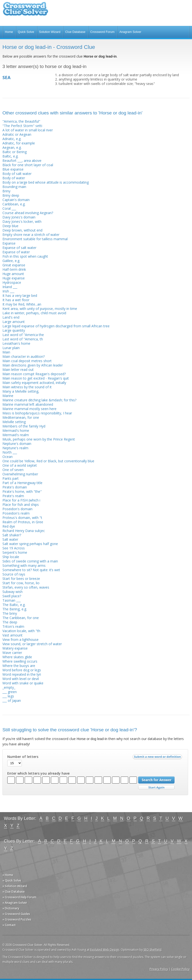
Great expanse (14, 265)
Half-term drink (14, 269)
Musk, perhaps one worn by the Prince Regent (39, 439)
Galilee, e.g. (11, 261)
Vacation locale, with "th (21, 631)
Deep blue (10, 226)
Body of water (14, 178)
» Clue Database (14, 892)
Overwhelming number (20, 474)
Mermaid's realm (16, 435)
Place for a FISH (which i (21, 500)
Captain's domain (16, 200)
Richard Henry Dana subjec (24, 531)
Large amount (14, 322)
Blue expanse (13, 169)
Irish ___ (8, 291)
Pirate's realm (13, 496)
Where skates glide (17, 657)
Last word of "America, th (23, 339)
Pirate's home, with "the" (22, 491)
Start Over (156, 788)
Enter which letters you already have (38, 773)
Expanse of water (16, 252)
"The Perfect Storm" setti (22, 126)
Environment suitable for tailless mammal (35, 239)
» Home (8, 875)
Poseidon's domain (17, 509)
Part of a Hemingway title (22, 483)
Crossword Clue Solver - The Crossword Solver (25, 11)
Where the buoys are (19, 666)
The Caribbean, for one (21, 618)
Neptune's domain (17, 444)
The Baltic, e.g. (14, 605)
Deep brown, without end (22, 230)
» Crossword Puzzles (17, 919)
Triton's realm (13, 626)
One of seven (13, 470)
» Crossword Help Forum (19, 897)
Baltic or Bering (15, 152)
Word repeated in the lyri (22, 674)
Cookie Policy (180, 969)
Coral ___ (9, 208)
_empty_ (9, 687)
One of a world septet (20, 465)
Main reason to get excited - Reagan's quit (36, 378)
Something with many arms (24, 565)
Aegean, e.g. (12, 147)
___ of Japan (12, 700)
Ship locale (11, 557)
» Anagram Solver (15, 903)
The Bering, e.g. (15, 609)
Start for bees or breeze (21, 579)
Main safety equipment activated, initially (34, 383)
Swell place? (12, 596)
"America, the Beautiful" (21, 121)
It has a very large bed (20, 295)
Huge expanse (14, 278)
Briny (6, 191)
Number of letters (23, 757)
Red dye (9, 526)
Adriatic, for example (19, 143)
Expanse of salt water (19, 248)
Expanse (9, 243)
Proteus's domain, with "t (22, 518)
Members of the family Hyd (24, 426)
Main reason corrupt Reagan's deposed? (34, 374)
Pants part (11, 478)
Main (6, 352)
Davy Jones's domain (19, 217)
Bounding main (14, 187)
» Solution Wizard (15, 886)
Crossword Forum (102, 32)
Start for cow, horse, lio (21, 583)
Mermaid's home (16, 430)
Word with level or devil (21, 679)
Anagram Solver (130, 32)
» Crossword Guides (16, 914)
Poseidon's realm (16, 513)
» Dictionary (11, 908)
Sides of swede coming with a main (30, 561)
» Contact (9, 925)
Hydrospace (12, 282)
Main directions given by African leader (33, 365)
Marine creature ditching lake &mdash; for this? (39, 400)
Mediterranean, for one (21, 417)
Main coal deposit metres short (27, 361)
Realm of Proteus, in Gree (23, 522)
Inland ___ (10, 287)
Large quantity (14, 330)
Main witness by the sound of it (27, 387)
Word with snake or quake (23, 683)
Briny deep (11, 195)
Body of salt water (17, 174)
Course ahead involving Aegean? (28, 213)
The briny (10, 613)
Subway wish (12, 592)
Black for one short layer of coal (28, 165)
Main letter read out (18, 370)
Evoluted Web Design (105, 950)
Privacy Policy (159, 969)
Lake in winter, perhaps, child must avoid (34, 313)
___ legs (8, 696)
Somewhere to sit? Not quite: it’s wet (31, 570)
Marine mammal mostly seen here (29, 409)
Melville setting (14, 422)
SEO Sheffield (152, 950)
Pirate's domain (15, 487)
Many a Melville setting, (21, 391)
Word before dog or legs (22, 670)
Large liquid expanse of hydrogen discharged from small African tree (56, 326)
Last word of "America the (23, 335)
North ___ (10, 452)
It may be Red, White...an (22, 304)
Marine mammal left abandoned (28, 404)
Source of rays (14, 574)
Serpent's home (15, 552)
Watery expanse (15, 648)
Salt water (10, 539)
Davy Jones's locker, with (22, 221)
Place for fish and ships (21, 505)
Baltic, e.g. (10, 156)
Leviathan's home (16, 343)
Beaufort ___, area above (22, 161)
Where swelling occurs (20, 661)
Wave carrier (12, 653)
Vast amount (12, 635)
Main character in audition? (24, 356)
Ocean (8, 457)
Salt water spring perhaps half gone (30, 544)
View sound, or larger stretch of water (32, 644)
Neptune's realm (15, 448)
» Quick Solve (12, 880)
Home (9, 32)
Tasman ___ (12, 600)
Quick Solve (26, 32)
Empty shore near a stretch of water (31, 235)
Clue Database (75, 32)
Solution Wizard (50, 32)
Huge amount (13, 274)
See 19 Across (14, 548)
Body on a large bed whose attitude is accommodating (46, 182)
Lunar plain (11, 348)
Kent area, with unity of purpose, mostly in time (40, 309)
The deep (10, 622)
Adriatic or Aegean (17, 134)
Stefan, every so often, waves (26, 587)
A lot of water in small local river (28, 130)
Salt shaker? (12, 535)
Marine (8, 396)
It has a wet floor (16, 300)
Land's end (11, 317)
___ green (10, 692)
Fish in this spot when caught (25, 256)
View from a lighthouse (20, 640)
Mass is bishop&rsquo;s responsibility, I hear (37, 413)
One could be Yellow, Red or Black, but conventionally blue (48, 461)
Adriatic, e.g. (12, 139)
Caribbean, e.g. (14, 204)
